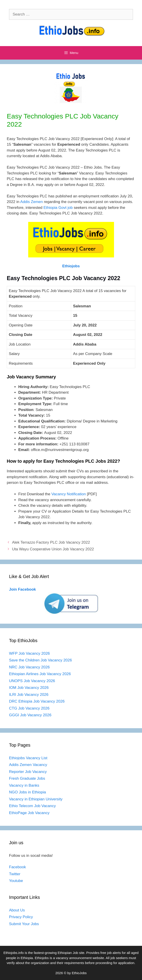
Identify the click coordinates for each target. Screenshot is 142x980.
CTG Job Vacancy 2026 (29, 708)
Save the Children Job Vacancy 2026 (40, 660)
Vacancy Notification (69, 494)
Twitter (15, 874)
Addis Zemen (32, 202)
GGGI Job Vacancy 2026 (30, 715)
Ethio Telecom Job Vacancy (33, 806)
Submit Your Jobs (24, 924)
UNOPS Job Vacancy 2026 (32, 681)
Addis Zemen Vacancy (28, 765)
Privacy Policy (21, 917)
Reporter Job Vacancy (28, 772)
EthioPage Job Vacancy (29, 813)
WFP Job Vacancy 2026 (29, 653)
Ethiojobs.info (14, 953)
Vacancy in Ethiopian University (36, 799)
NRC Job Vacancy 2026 (29, 667)
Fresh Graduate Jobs (27, 778)
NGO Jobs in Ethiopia (28, 792)
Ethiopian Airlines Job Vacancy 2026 (40, 674)
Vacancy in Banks (24, 785)
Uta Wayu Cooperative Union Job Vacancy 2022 (53, 549)
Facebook (17, 867)
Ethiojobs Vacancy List (28, 758)
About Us (17, 910)
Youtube (16, 881)
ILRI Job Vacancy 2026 (29, 695)
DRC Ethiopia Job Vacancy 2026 (37, 701)
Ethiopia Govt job (58, 208)
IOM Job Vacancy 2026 (29, 688)
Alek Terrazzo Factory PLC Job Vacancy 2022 (51, 542)
